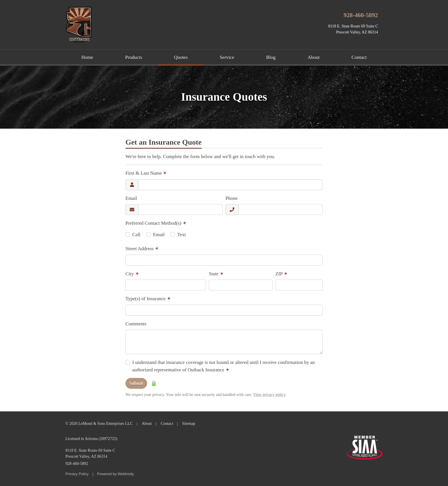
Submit (136, 383)
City (132, 274)
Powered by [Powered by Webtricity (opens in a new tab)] (116, 474)
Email (131, 198)
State (216, 274)
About (314, 57)
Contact (359, 57)
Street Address (142, 249)
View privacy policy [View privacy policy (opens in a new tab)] (269, 395)
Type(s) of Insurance (148, 299)
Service (227, 57)
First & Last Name (146, 173)
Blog (271, 57)
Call (136, 235)
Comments (136, 324)
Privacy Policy (77, 474)
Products (134, 57)
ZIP (282, 274)
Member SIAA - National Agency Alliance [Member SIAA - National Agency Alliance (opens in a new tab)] (365, 448)
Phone (232, 198)
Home (87, 57)
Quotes (189, 57)
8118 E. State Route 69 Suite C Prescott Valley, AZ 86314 (90, 453)
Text (181, 235)
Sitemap (189, 424)
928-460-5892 (361, 15)
